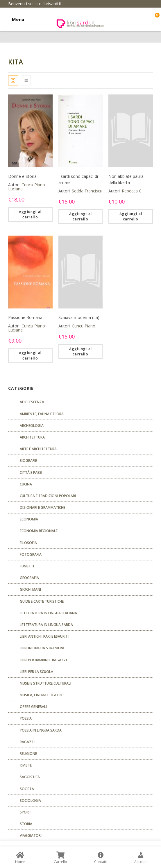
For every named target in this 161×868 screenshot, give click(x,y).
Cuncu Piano (84, 326)
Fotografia (31, 554)
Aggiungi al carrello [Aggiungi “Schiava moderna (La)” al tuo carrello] (80, 351)
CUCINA (26, 484)
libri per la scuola (36, 672)
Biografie (28, 461)
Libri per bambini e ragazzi (43, 660)
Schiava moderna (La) (79, 317)
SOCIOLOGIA (30, 801)
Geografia (29, 578)
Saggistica (30, 777)
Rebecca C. (132, 191)
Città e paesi (31, 472)
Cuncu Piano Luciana (27, 187)
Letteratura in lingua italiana (48, 613)
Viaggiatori (31, 835)
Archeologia (32, 426)
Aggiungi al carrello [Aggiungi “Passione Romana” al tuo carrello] (30, 356)
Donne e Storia (22, 176)
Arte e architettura (38, 449)
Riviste (26, 765)
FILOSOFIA (28, 543)
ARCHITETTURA (32, 437)
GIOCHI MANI (30, 589)
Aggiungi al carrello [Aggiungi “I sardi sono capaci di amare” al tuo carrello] (80, 216)
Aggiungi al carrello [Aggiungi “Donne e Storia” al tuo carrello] (30, 214)
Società (27, 789)
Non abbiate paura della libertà (126, 179)
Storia (26, 824)
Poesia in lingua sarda (41, 730)
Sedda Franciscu (87, 191)
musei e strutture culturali (45, 683)
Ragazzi (27, 742)
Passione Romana (25, 317)
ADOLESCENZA (32, 402)
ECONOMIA (29, 519)
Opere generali (33, 707)
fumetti (27, 566)
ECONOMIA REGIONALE (39, 531)
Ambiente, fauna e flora (42, 414)
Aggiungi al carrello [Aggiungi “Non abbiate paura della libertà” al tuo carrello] (131, 216)
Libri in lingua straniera (42, 648)
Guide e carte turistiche (42, 601)
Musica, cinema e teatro (42, 695)
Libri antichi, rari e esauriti (44, 636)
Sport (25, 812)
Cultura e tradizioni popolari (48, 496)
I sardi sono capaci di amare (78, 179)
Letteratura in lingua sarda (46, 625)
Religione (28, 754)
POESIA (26, 718)
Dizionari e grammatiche (42, 507)
